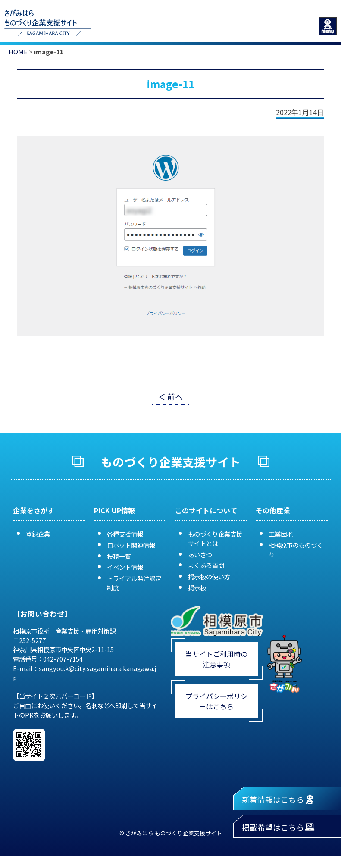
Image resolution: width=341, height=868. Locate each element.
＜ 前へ (170, 397)
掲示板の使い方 (209, 576)
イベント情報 (125, 567)
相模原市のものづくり (296, 550)
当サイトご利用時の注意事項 (216, 659)
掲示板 (197, 588)
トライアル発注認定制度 (134, 583)
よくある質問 (206, 565)
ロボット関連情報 (131, 545)
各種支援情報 (125, 534)
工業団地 (281, 534)
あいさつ (200, 554)
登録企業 (38, 534)
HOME (18, 52)
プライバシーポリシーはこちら (216, 701)
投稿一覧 (119, 556)
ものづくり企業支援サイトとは (215, 539)
